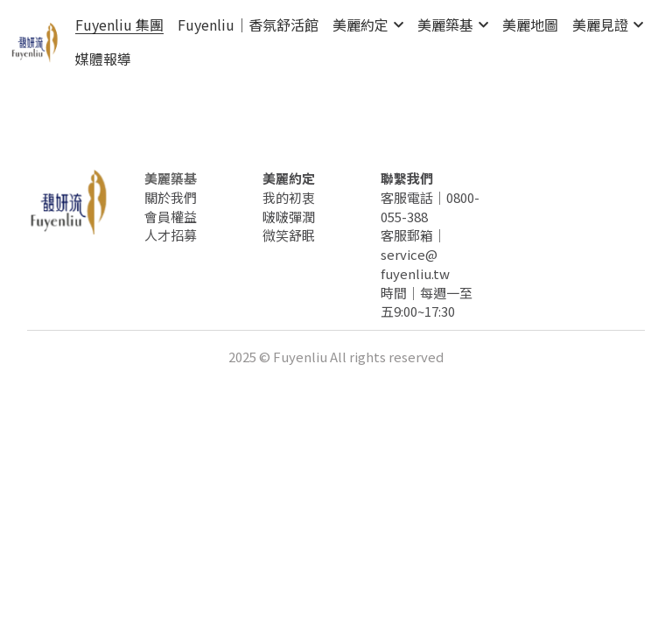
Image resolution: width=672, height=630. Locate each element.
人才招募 (171, 235)
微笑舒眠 (289, 235)
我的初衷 (289, 197)
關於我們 (171, 197)
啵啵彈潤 (289, 217)
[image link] (35, 41)
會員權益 (171, 217)
